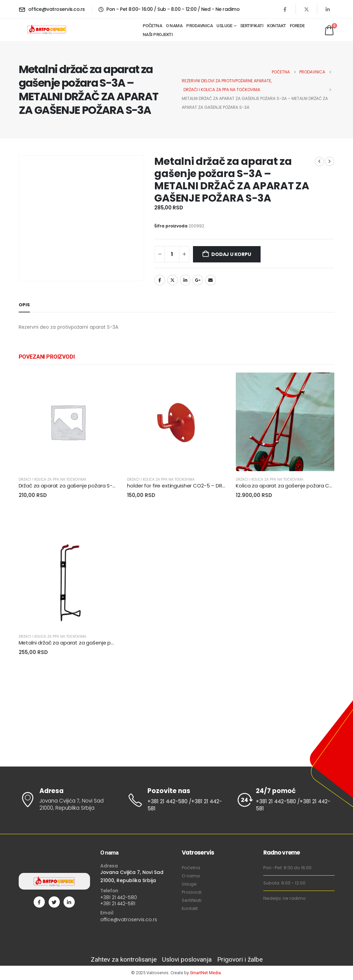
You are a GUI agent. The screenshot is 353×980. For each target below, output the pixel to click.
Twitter (173, 280)
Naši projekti (158, 35)
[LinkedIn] (328, 9)
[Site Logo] (47, 30)
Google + (198, 280)
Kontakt (277, 26)
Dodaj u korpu (231, 254)
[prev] (319, 161)
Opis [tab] (24, 305)
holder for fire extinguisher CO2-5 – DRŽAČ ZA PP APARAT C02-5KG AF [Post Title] (213, 486)
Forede (297, 26)
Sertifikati (252, 26)
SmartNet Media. (206, 973)
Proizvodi (192, 892)
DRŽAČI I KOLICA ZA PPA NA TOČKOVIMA (52, 479)
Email (211, 280)
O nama (174, 26)
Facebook (160, 280)
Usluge (224, 26)
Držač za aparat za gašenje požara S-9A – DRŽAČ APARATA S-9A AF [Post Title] (102, 486)
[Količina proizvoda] (172, 254)
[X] (306, 9)
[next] (330, 161)
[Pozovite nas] (176, 800)
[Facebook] (285, 9)
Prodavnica (199, 26)
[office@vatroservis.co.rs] (52, 9)
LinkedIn (185, 280)
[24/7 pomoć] (285, 800)
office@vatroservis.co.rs (129, 919)
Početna (153, 26)
